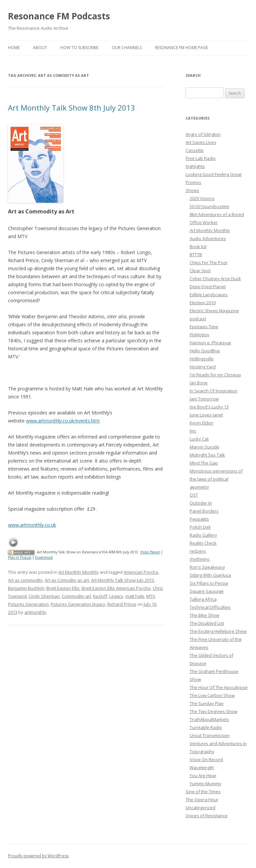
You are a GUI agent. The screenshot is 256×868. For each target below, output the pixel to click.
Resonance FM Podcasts (59, 16)
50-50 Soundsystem (209, 206)
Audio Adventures (208, 238)
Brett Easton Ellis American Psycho (116, 588)
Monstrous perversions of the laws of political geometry (216, 479)
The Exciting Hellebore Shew (218, 631)
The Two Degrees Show (213, 711)
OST (194, 495)
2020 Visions (202, 198)
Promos (193, 182)
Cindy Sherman (44, 596)
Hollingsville (202, 359)
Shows (192, 190)
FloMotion (199, 335)
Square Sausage (207, 591)
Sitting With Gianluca (210, 575)
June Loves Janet (206, 415)
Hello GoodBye (205, 351)
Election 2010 (203, 303)
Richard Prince (122, 604)
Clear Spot (200, 271)
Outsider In (201, 503)
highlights (195, 166)
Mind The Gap (204, 463)
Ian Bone (199, 383)
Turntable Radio (206, 727)
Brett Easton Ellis (63, 588)
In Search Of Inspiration (213, 391)
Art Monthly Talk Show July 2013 (122, 580)
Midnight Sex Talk (207, 455)
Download (44, 557)
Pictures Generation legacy (78, 604)
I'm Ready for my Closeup (215, 375)
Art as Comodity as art (67, 580)
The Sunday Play (207, 703)
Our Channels (127, 48)
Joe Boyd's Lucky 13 (209, 407)
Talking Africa (203, 599)
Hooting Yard (203, 367)
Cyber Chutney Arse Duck (215, 279)
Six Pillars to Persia (209, 583)
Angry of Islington (203, 134)
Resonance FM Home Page (181, 48)
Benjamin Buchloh (26, 588)
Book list (198, 246)
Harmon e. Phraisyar (210, 343)
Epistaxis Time (204, 327)
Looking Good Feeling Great (214, 174)
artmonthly (35, 612)
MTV (151, 596)
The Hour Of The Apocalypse (219, 687)
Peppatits (199, 519)
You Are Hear (203, 775)
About (40, 48)
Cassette (195, 150)
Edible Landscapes (209, 295)
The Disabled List (207, 623)
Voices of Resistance (207, 816)
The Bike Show (204, 615)
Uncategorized (200, 808)
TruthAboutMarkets (209, 719)
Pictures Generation (28, 604)
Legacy (116, 596)
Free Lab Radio (201, 158)
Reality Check (203, 543)
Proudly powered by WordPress (38, 856)
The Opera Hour (202, 800)
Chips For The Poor (209, 263)
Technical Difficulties (210, 607)
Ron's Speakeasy (207, 567)
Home (14, 48)
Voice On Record (206, 759)
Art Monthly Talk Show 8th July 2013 (71, 108)
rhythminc (200, 559)
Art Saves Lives (201, 142)
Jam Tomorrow (204, 399)
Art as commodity (25, 580)
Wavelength (202, 767)
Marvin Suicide (204, 447)
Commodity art (76, 596)
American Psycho (141, 572)
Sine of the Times (203, 792)
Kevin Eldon (201, 423)
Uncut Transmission (210, 735)
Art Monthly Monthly (78, 572)
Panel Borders (204, 511)
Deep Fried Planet (208, 287)
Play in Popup (20, 557)
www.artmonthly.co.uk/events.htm (63, 421)
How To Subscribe (79, 48)
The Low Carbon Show (212, 695)
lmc (193, 431)
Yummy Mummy (205, 784)
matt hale (135, 596)
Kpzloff (100, 596)
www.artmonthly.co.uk (32, 525)
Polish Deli (200, 527)
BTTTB (196, 254)
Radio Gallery (203, 535)
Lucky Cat (199, 439)
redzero (198, 551)
